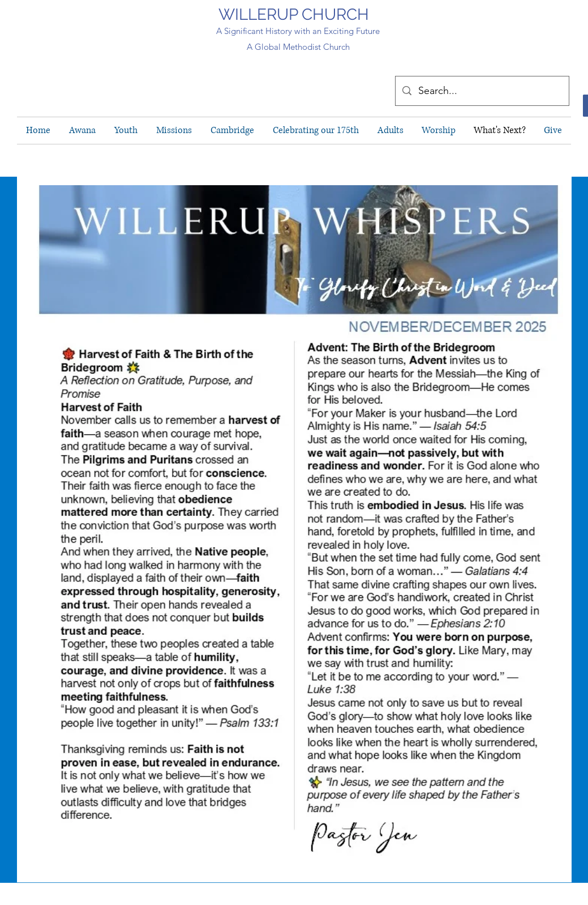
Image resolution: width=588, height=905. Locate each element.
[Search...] (482, 91)
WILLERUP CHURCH (294, 14)
